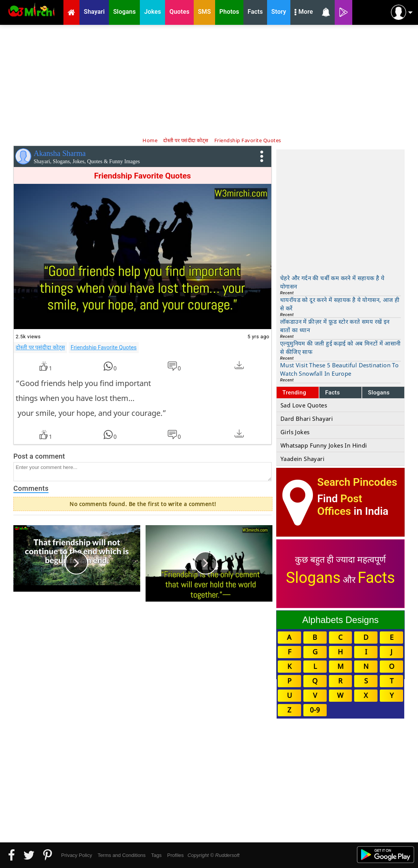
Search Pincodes (357, 482)
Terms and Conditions (122, 855)
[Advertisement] (209, 80)
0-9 (315, 710)
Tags (156, 855)
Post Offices (340, 505)
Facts (333, 393)
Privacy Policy (77, 855)
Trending (294, 393)
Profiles (175, 855)
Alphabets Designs (340, 620)
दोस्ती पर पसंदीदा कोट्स (40, 347)
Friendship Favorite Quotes (104, 347)
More (304, 13)
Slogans (379, 393)
